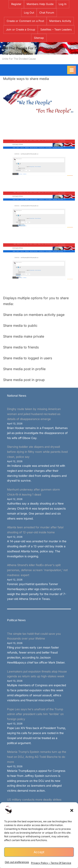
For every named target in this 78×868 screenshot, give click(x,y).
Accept (39, 860)
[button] (72, 818)
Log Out (29, 13)
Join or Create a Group (21, 30)
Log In (63, 4)
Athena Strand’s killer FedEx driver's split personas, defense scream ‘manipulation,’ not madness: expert (37, 570)
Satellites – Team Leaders (56, 30)
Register (16, 4)
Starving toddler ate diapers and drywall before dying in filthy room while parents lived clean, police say (37, 452)
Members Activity (60, 21)
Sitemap (39, 38)
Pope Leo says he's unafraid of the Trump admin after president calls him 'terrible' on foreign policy (35, 714)
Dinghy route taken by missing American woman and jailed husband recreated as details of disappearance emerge (34, 414)
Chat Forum (47, 13)
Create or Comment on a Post (25, 21)
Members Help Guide (40, 4)
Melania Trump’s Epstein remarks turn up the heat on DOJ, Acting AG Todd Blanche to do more (37, 757)
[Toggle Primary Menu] (72, 70)
